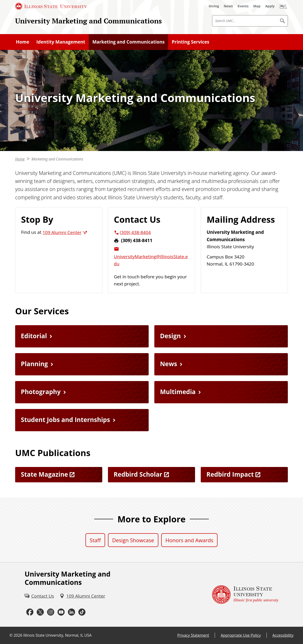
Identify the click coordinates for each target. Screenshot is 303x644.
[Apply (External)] (270, 6)
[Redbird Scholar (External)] (151, 475)
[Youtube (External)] (61, 612)
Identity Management (61, 42)
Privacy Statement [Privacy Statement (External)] (193, 635)
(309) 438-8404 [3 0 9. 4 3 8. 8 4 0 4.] (135, 232)
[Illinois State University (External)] (51, 6)
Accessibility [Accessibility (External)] (283, 635)
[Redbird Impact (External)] (244, 475)
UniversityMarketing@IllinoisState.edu (151, 260)
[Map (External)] (257, 6)
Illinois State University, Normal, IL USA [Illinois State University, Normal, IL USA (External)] (57, 635)
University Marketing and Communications (89, 21)
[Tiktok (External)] (82, 612)
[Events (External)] (243, 6)
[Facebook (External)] (30, 612)
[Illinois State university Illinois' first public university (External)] (245, 595)
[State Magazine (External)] (59, 475)
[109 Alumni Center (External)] (82, 596)
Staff (95, 540)
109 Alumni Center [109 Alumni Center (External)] (62, 232)
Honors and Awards (189, 540)
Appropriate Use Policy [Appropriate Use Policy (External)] (241, 635)
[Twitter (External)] (40, 612)
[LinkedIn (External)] (71, 612)
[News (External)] (228, 6)
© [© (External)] (11, 635)
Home (22, 42)
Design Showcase (133, 540)
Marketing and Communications (128, 42)
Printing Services (191, 42)
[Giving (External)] (214, 6)
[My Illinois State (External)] (283, 6)
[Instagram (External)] (51, 612)
